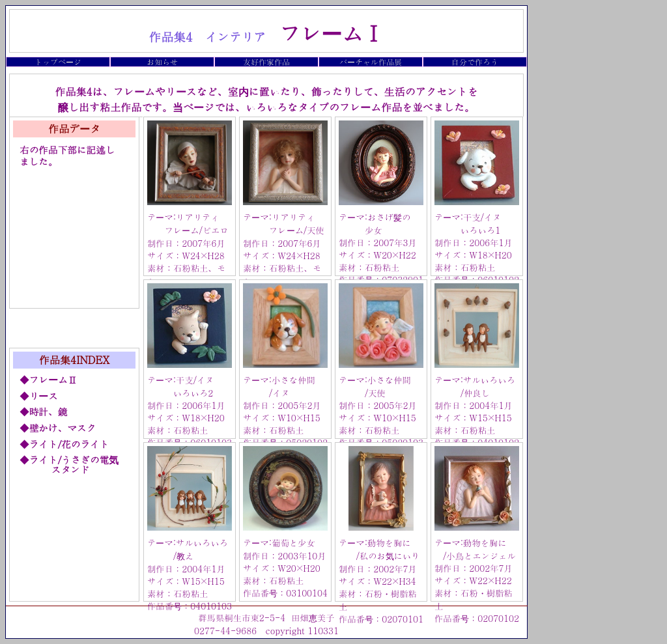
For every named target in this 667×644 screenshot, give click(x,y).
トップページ (58, 62)
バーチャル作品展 (371, 62)
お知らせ (162, 62)
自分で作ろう (475, 62)
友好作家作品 (266, 62)
